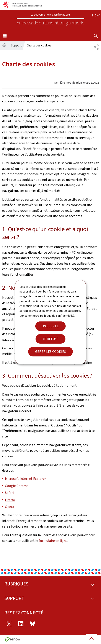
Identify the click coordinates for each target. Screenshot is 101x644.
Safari (9, 493)
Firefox (10, 500)
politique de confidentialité (57, 316)
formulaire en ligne (53, 541)
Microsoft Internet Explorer (25, 479)
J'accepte (50, 326)
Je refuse (50, 339)
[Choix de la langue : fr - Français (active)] (96, 15)
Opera (10, 507)
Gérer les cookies (50, 352)
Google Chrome (17, 486)
